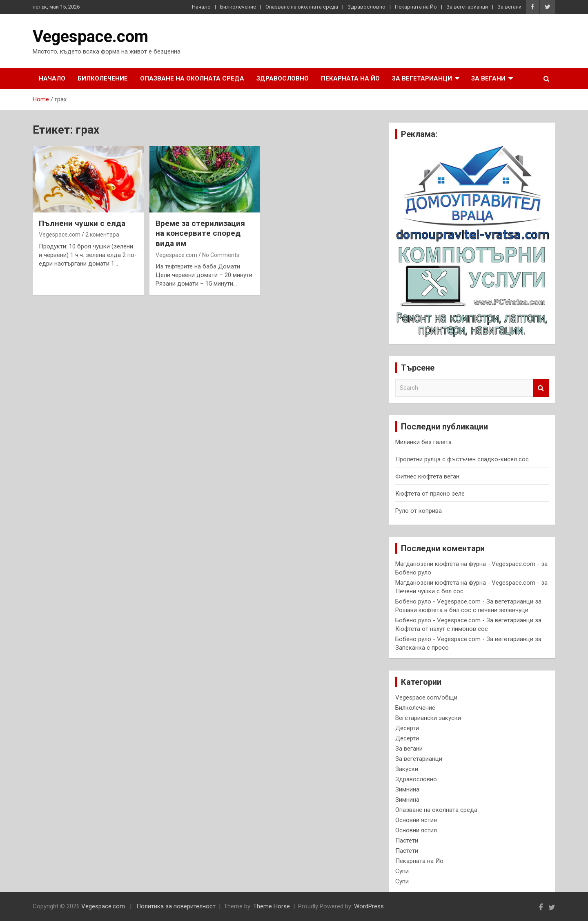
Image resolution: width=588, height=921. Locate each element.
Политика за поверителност (176, 906)
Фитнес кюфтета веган (427, 476)
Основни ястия (416, 820)
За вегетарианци (467, 7)
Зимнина (407, 789)
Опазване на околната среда (302, 7)
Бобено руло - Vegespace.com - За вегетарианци (464, 601)
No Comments (221, 255)
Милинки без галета (423, 442)
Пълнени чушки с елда (82, 223)
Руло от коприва (419, 511)
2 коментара (102, 235)
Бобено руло (413, 572)
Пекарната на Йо (416, 7)
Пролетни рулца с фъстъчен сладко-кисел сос (462, 459)
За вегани (509, 7)
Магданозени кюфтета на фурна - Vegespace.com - (467, 564)
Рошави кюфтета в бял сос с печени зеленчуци (462, 610)
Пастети (407, 841)
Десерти (407, 728)
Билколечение (238, 7)
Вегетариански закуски (428, 718)
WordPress (369, 906)
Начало (201, 7)
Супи (402, 871)
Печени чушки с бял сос (429, 591)
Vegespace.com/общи (426, 697)
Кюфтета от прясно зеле (430, 494)
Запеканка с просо (422, 648)
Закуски (407, 769)
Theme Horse (272, 906)
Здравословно (366, 7)
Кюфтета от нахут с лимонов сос (442, 629)
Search (541, 388)
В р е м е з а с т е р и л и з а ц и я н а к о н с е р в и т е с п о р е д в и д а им (200, 233)
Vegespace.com (90, 37)
